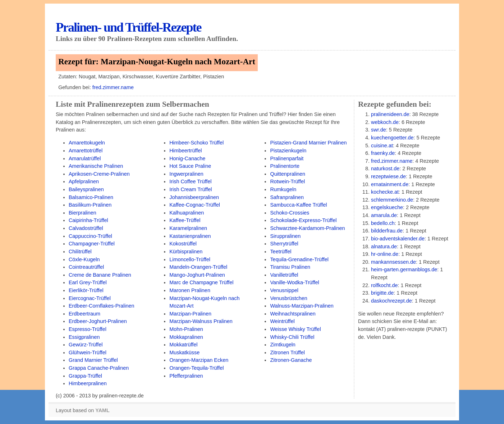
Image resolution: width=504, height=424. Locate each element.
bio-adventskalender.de (398, 239)
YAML (102, 410)
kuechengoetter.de (392, 138)
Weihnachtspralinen (293, 314)
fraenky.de (383, 153)
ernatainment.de (390, 184)
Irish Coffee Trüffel (190, 181)
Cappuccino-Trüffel (90, 236)
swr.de (379, 130)
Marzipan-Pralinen (190, 314)
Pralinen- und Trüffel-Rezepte (129, 27)
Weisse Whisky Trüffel (295, 329)
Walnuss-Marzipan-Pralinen (302, 306)
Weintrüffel (282, 321)
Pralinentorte (285, 166)
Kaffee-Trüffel (185, 220)
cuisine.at (382, 146)
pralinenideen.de (390, 114)
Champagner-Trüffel (92, 244)
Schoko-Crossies (290, 213)
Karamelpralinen (188, 228)
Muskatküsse (184, 352)
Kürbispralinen (186, 252)
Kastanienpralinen (190, 236)
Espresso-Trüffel (88, 329)
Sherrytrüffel (284, 244)
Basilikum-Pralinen (90, 205)
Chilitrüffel (80, 252)
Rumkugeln (283, 189)
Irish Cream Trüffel (191, 189)
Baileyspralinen (86, 189)
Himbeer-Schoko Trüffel (196, 143)
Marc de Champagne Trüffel (201, 282)
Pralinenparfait (287, 158)
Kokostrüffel (183, 244)
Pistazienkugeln (288, 151)
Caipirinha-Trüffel (88, 220)
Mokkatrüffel (183, 345)
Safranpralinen (287, 197)
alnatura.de (384, 246)
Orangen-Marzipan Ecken (199, 360)
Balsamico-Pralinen (91, 197)
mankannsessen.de (393, 262)
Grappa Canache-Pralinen (99, 368)
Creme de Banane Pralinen (100, 275)
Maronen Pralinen (190, 290)
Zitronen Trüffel (287, 352)
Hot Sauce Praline (190, 166)
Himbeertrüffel (185, 151)
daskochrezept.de (391, 301)
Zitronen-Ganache (291, 360)
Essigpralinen (84, 337)
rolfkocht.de (384, 285)
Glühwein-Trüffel (88, 352)
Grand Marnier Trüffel (93, 360)
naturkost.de (385, 169)
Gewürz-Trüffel (86, 345)
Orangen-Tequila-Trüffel (196, 368)
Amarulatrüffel (85, 158)
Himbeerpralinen (88, 383)
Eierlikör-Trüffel (86, 290)
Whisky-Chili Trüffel (292, 337)
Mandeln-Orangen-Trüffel (198, 267)
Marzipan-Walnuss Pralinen (201, 321)
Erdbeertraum (84, 314)
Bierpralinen (83, 213)
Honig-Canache (187, 158)
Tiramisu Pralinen (290, 267)
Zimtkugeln (283, 345)
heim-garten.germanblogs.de (404, 269)
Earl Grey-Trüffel (88, 282)
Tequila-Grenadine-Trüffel (299, 259)
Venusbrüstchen (288, 298)
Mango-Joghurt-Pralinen (197, 275)
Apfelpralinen (84, 181)
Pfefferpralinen (186, 376)
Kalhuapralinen (187, 213)
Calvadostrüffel (86, 228)
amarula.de (384, 215)
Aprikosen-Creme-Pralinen (99, 174)
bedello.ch (383, 223)
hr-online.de (385, 254)
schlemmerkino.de (392, 200)
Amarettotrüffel (86, 151)
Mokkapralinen (186, 337)
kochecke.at (385, 192)
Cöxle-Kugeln (84, 259)
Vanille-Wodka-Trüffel (294, 282)
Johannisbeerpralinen (194, 197)
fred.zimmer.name (113, 87)
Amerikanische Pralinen (96, 166)
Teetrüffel (281, 252)
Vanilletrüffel (284, 275)
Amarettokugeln (87, 143)
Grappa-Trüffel (85, 376)
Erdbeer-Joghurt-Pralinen (98, 321)
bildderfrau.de (387, 231)
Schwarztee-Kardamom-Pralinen (307, 228)
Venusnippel (284, 290)
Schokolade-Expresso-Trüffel (303, 220)
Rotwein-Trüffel (287, 181)
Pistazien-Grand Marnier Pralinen (308, 143)
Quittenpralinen (288, 174)
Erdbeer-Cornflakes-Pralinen (102, 306)
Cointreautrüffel (86, 267)
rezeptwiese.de (388, 176)
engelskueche (387, 207)
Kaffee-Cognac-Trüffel (195, 205)
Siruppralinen (285, 236)
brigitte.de (382, 293)
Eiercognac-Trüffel (90, 298)
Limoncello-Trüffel (190, 259)
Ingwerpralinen (186, 174)
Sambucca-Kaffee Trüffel (298, 205)
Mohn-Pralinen (186, 329)
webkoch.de (385, 122)
